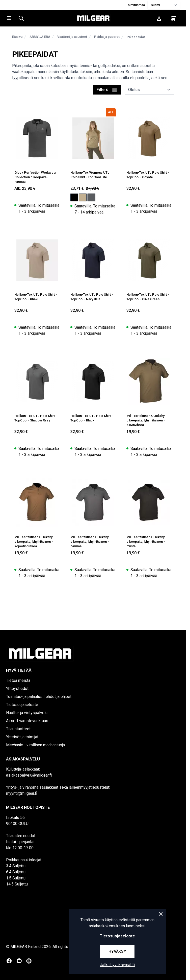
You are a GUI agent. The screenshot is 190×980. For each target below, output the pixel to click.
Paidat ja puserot (107, 37)
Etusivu (17, 37)
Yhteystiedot (17, 688)
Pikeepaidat (136, 37)
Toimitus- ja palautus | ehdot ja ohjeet (39, 697)
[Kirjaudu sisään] (159, 18)
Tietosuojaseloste (22, 705)
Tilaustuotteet (18, 729)
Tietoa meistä (18, 680)
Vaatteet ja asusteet (72, 37)
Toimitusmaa (136, 5)
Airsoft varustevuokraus (27, 721)
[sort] (150, 90)
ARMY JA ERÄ (40, 37)
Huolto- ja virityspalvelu (27, 713)
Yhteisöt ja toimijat (22, 737)
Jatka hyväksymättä (117, 965)
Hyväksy (117, 951)
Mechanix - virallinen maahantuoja (35, 745)
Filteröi (107, 90)
